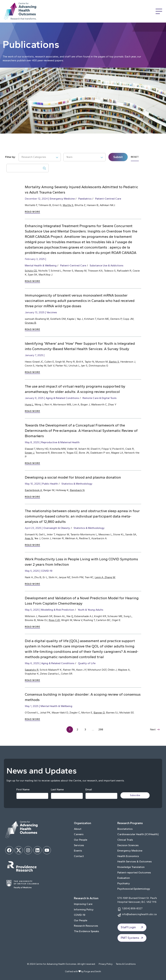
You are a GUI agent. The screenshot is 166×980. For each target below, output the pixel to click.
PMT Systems (132, 938)
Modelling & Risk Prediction (58, 610)
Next (155, 729)
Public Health (50, 484)
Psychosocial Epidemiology (134, 889)
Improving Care (83, 904)
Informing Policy (84, 910)
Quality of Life (87, 663)
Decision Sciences (128, 845)
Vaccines (52, 312)
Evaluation (124, 878)
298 (101, 729)
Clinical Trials (125, 840)
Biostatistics (125, 829)
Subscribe (135, 795)
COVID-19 (47, 571)
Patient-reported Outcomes (134, 873)
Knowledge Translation (131, 867)
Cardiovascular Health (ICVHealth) (138, 834)
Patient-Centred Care (108, 199)
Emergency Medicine (62, 199)
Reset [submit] (135, 157)
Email (89, 789)
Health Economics (128, 856)
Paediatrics (85, 199)
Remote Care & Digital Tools (100, 398)
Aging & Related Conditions (62, 398)
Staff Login (132, 927)
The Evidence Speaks (86, 931)
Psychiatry (124, 883)
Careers (79, 834)
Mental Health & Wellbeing (41, 265)
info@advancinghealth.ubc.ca (139, 914)
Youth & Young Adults (90, 610)
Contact (79, 856)
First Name (23, 789)
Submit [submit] (118, 157)
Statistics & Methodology (77, 484)
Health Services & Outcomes (135, 861)
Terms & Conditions (126, 964)
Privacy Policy (106, 964)
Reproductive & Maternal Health (60, 442)
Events (78, 851)
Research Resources (86, 926)
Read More (32, 212)
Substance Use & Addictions (107, 265)
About (78, 829)
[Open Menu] (159, 11)
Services (79, 845)
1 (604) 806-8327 (132, 908)
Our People (81, 840)
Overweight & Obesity (57, 528)
